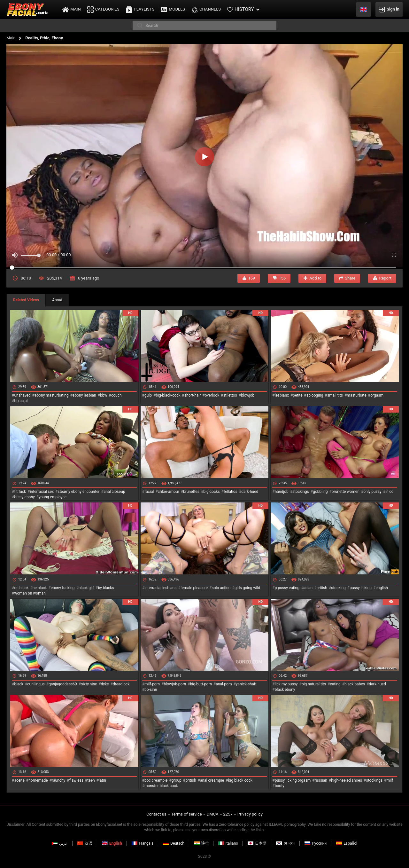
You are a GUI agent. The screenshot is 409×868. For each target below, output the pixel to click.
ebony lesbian (84, 395)
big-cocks (211, 492)
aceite (19, 780)
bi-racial (21, 401)
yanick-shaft (246, 684)
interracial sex (42, 492)
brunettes (191, 492)
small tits (335, 395)
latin (102, 780)
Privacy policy (250, 814)
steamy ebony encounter (78, 492)
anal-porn (224, 684)
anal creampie (212, 780)
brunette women (346, 492)
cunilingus (36, 684)
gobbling (320, 492)
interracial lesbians (160, 588)
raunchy (58, 780)
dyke (105, 684)
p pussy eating (287, 588)
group (177, 780)
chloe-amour (169, 492)
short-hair (193, 395)
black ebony (285, 690)
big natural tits (314, 684)
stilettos (230, 395)
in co (390, 492)
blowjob (248, 395)
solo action (221, 588)
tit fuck (20, 492)
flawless (76, 780)
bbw (104, 395)
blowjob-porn (175, 684)
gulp (148, 395)
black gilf (86, 588)
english (382, 588)
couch (116, 395)
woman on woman (30, 593)
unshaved (22, 395)
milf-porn (152, 684)
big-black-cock (168, 395)
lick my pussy (286, 684)
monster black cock (161, 786)
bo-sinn (151, 690)
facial (149, 492)
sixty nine (89, 684)
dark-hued (250, 492)
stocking (338, 588)
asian (308, 588)
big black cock (240, 780)
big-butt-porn (201, 684)
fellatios (231, 492)
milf (390, 780)
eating (335, 684)
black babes (355, 684)
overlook (212, 395)
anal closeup (114, 492)
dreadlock (121, 684)
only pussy (372, 492)
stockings (301, 492)
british (322, 588)
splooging (315, 395)
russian (321, 780)
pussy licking (361, 588)
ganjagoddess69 (63, 684)
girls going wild (247, 588)
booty (280, 786)
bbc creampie (156, 780)
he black (40, 588)
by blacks (106, 588)
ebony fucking (63, 588)
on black (21, 588)
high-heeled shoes (347, 780)
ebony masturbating (52, 395)
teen (91, 780)
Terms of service (187, 814)
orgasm (377, 395)
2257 (228, 814)
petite (297, 395)
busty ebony (24, 497)
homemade (38, 780)
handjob (282, 492)
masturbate (356, 395)
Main (11, 38)
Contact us (156, 814)
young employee (53, 497)
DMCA (213, 814)
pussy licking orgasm (293, 780)
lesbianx (282, 395)
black (19, 684)
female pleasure (194, 588)
